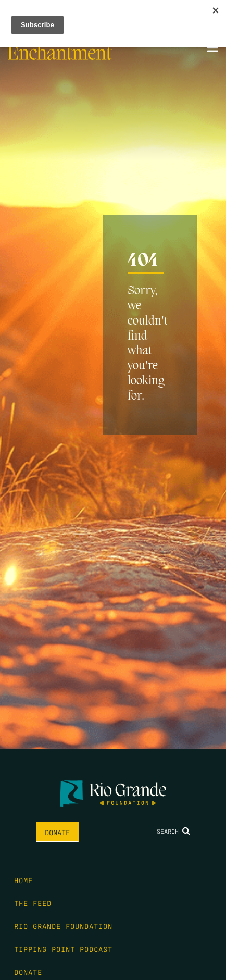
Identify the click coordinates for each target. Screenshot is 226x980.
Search (173, 831)
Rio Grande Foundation (63, 926)
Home (23, 880)
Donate (57, 832)
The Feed (33, 903)
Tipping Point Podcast (63, 949)
